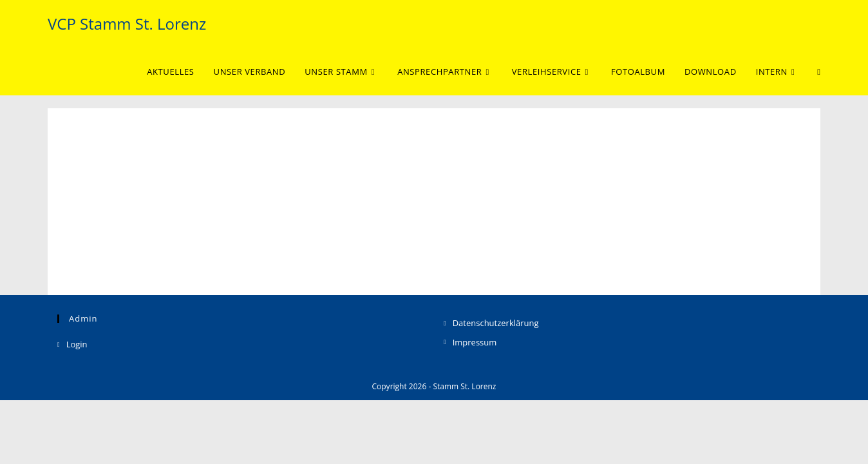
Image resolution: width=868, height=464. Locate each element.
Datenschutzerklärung (496, 387)
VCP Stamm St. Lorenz (127, 24)
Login (77, 409)
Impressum (475, 406)
